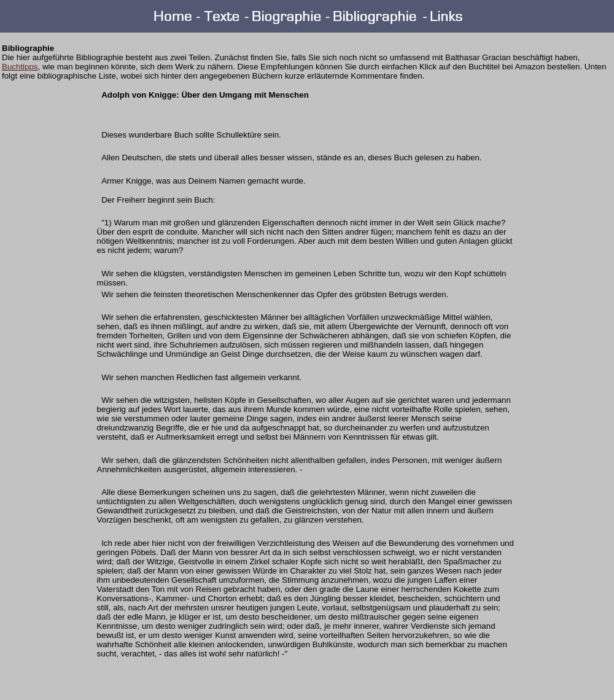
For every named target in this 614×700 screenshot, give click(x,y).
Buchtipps (20, 67)
